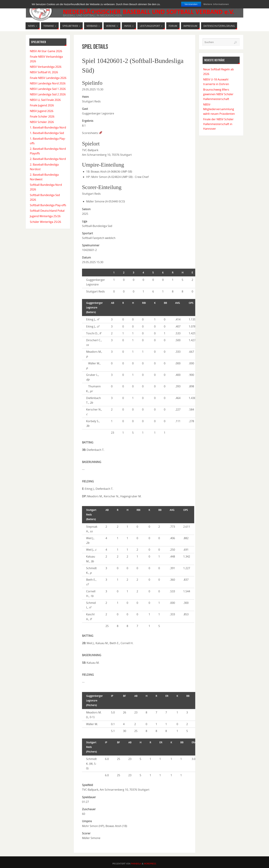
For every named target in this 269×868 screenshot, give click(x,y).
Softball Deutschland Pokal (47, 211)
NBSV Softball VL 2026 (44, 72)
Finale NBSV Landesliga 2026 (48, 78)
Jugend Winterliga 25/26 (45, 216)
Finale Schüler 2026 (42, 116)
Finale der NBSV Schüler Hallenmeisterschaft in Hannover (218, 124)
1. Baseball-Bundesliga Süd (47, 133)
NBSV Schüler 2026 (42, 122)
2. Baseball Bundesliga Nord (48, 159)
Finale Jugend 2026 (42, 105)
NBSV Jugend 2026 (42, 111)
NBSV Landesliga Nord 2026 (48, 83)
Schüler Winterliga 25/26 (45, 222)
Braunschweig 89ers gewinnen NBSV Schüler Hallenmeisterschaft (218, 94)
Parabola (136, 864)
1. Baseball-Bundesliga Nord (48, 127)
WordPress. (150, 864)
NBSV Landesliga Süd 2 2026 (48, 94)
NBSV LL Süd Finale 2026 (45, 100)
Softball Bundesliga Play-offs (48, 205)
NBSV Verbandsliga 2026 (46, 67)
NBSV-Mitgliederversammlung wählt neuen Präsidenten (219, 109)
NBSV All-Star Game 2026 (46, 51)
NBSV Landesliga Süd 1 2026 (48, 89)
